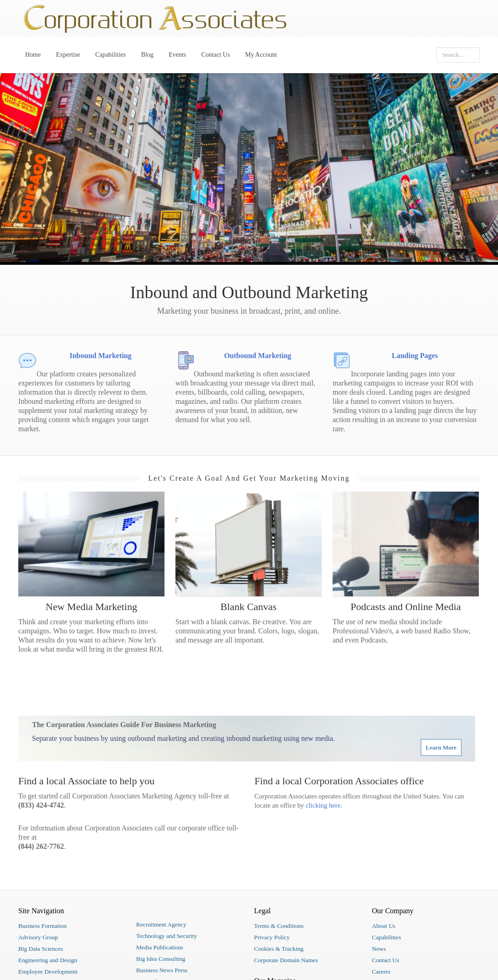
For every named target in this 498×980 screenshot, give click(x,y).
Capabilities (111, 55)
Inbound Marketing (101, 356)
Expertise (68, 55)
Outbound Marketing (257, 356)
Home (33, 55)
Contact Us (216, 55)
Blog (147, 55)
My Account (261, 55)
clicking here (323, 805)
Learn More (441, 747)
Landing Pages (415, 356)
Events (177, 55)
